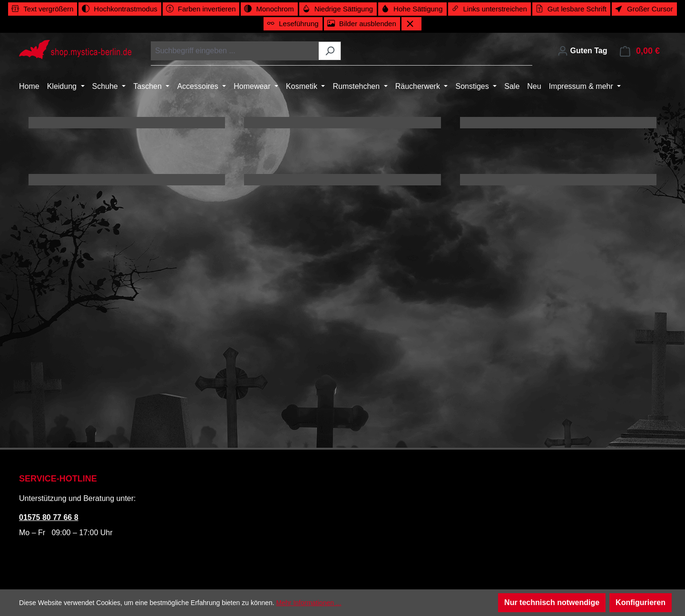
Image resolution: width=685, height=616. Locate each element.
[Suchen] (330, 51)
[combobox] (235, 51)
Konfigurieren (641, 602)
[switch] (43, 9)
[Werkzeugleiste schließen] (411, 24)
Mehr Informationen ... (309, 603)
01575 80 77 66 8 (49, 517)
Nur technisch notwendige (552, 602)
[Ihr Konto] (582, 51)
